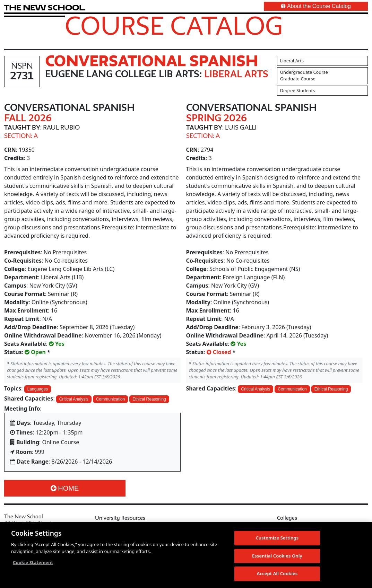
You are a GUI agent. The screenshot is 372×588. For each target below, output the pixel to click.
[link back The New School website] (45, 7)
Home (65, 488)
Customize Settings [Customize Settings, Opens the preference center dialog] (277, 538)
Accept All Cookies (277, 574)
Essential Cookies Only (277, 556)
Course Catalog (174, 25)
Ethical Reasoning (149, 399)
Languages (38, 389)
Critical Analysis (74, 399)
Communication (110, 399)
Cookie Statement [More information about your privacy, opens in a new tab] (33, 563)
